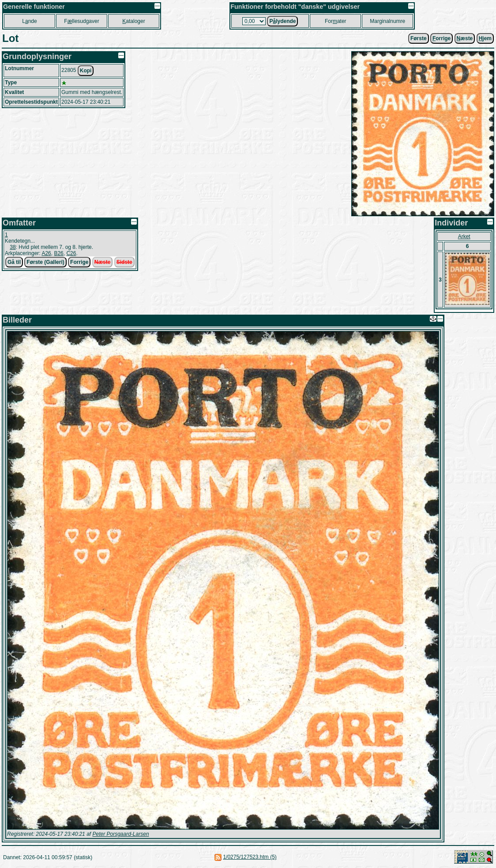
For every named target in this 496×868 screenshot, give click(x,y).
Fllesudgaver (81, 21)
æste (465, 38)
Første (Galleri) (45, 262)
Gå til (14, 262)
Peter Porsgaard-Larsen (120, 834)
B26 (58, 253)
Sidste (124, 262)
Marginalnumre (387, 21)
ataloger (133, 21)
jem (485, 38)
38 (13, 247)
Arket (464, 237)
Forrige (79, 262)
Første (419, 38)
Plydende (282, 21)
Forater (336, 21)
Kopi (86, 71)
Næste (103, 262)
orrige (442, 38)
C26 (71, 253)
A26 (46, 253)
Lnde (29, 21)
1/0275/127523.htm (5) (250, 857)
